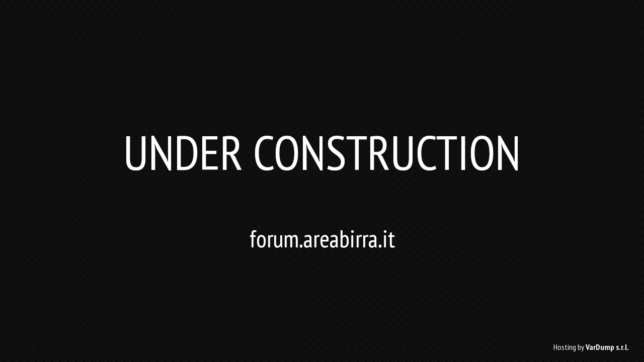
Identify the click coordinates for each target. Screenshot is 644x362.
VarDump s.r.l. (607, 347)
